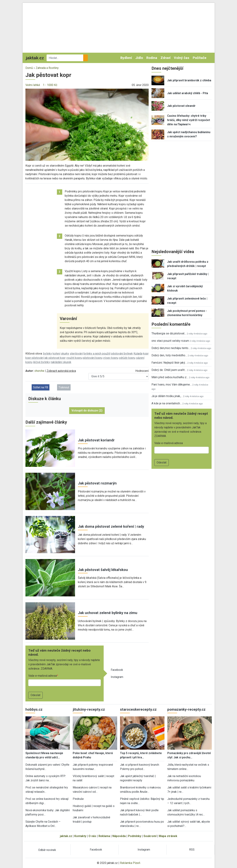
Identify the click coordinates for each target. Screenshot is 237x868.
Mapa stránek (168, 836)
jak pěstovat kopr (55, 358)
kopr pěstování (35, 358)
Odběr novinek (47, 850)
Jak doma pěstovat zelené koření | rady (111, 526)
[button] (87, 124)
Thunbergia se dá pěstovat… (169, 333)
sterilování (76, 354)
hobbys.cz (34, 709)
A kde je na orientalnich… (167, 403)
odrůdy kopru (127, 358)
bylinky (48, 354)
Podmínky (135, 836)
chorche (39, 371)
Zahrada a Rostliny (47, 68)
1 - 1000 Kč (50, 85)
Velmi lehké (33, 85)
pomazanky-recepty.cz (186, 709)
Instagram (117, 677)
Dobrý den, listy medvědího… (169, 355)
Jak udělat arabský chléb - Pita (188, 93)
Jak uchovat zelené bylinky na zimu (108, 613)
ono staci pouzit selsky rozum (170, 341)
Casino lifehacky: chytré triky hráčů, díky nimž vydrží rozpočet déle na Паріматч (189, 120)
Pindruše (78, 799)
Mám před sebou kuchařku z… (170, 377)
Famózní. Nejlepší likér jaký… (169, 363)
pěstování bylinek (122, 354)
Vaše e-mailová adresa (42, 676)
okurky (65, 354)
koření (56, 354)
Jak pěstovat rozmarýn (97, 483)
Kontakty (80, 836)
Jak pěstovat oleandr (181, 106)
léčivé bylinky (42, 362)
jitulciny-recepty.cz (89, 709)
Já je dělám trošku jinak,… (167, 396)
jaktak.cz (66, 836)
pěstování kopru (93, 358)
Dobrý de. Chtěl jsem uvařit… (169, 370)
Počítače (200, 58)
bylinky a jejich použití (97, 354)
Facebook (117, 670)
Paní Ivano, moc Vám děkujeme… (172, 385)
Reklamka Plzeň (130, 863)
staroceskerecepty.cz (138, 709)
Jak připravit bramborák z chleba (189, 80)
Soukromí (150, 836)
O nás (92, 836)
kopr (146, 354)
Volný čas (182, 58)
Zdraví (166, 58)
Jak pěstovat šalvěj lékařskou (103, 570)
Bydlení (126, 58)
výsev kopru (111, 358)
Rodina (152, 58)
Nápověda (119, 836)
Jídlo (139, 58)
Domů (29, 68)
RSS (192, 850)
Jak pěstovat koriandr (96, 440)
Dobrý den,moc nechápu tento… (171, 348)
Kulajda (138, 354)
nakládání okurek (61, 362)
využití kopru (74, 358)
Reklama (104, 836)
